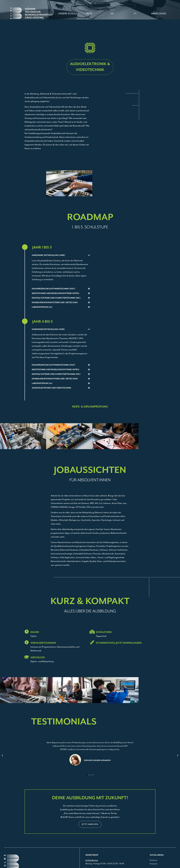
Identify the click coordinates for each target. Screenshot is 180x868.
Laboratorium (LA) (42, 307)
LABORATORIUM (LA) (42, 383)
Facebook (153, 860)
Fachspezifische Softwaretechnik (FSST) (54, 289)
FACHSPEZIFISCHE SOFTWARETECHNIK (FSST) (54, 365)
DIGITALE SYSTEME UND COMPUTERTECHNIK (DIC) (56, 374)
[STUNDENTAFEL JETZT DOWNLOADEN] (92, 642)
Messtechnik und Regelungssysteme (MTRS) (56, 293)
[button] (89, 14)
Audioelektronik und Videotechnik (51, 388)
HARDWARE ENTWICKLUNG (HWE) (48, 329)
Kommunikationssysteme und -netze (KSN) (55, 303)
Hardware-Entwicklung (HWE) (49, 255)
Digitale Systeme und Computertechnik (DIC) (56, 298)
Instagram (154, 864)
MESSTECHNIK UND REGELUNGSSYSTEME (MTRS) (56, 370)
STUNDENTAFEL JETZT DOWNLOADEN (119, 643)
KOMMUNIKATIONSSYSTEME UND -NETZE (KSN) (55, 379)
